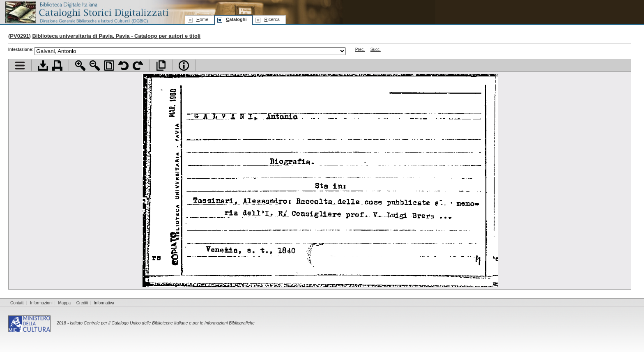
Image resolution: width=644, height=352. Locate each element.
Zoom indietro (95, 66)
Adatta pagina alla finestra (109, 66)
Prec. (360, 49)
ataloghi (236, 19)
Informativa (104, 303)
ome (202, 19)
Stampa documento (57, 66)
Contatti (17, 303)
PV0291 (19, 36)
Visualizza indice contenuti (20, 66)
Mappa (65, 303)
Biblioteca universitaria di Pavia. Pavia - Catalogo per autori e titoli (117, 36)
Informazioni (41, 303)
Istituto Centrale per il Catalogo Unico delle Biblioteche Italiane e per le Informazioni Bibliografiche (162, 323)
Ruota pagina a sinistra (123, 66)
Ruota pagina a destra (138, 66)
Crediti (82, 303)
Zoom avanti (80, 66)
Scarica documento (43, 66)
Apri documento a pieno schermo (161, 66)
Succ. (376, 49)
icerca (272, 19)
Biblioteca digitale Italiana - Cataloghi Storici (86, 12)
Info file (184, 66)
